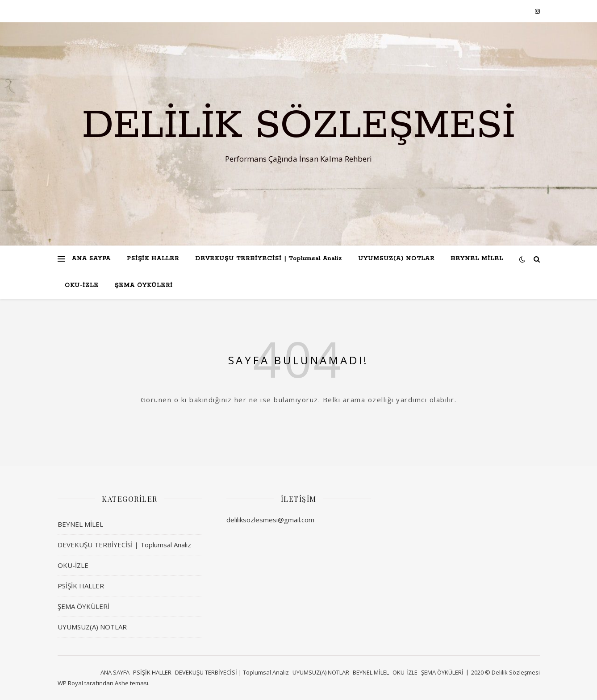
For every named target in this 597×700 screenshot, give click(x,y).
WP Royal (70, 683)
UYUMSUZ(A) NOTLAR (396, 259)
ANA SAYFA (91, 259)
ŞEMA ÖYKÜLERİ (144, 285)
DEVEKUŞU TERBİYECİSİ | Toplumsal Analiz (269, 259)
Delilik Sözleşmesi (299, 126)
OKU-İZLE (82, 285)
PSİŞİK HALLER (153, 259)
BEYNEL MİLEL (477, 259)
